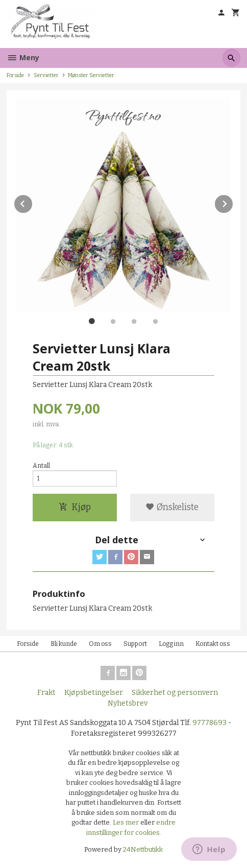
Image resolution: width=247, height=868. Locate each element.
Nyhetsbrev (128, 703)
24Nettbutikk (143, 849)
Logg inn (171, 644)
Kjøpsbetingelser (94, 693)
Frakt (46, 693)
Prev (33, 202)
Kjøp (75, 507)
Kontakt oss (213, 644)
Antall (41, 466)
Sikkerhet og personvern (175, 693)
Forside (15, 75)
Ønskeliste (172, 507)
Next (233, 202)
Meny (23, 57)
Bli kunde (64, 644)
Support (135, 644)
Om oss (100, 644)
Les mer (127, 822)
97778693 (209, 723)
